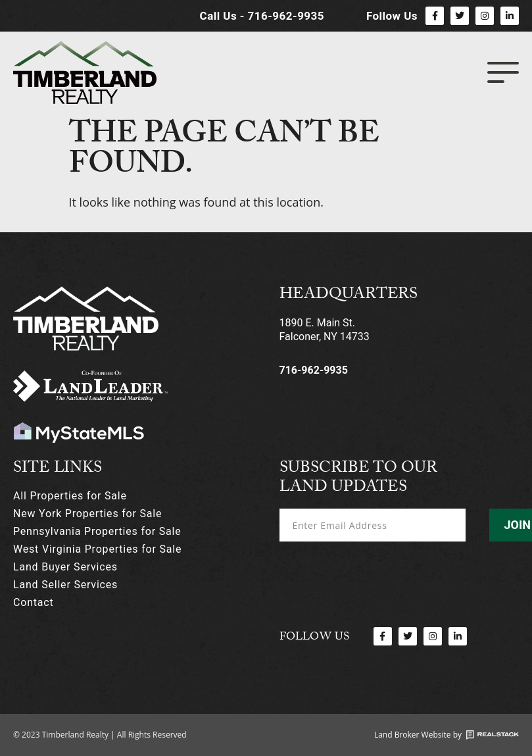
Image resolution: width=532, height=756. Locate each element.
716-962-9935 (314, 370)
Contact (34, 602)
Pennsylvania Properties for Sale (97, 531)
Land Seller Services (65, 585)
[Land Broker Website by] (493, 735)
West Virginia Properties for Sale (97, 549)
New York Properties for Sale (87, 514)
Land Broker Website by (418, 735)
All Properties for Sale (70, 496)
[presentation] (379, 575)
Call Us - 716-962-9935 (262, 16)
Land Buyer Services (65, 567)
